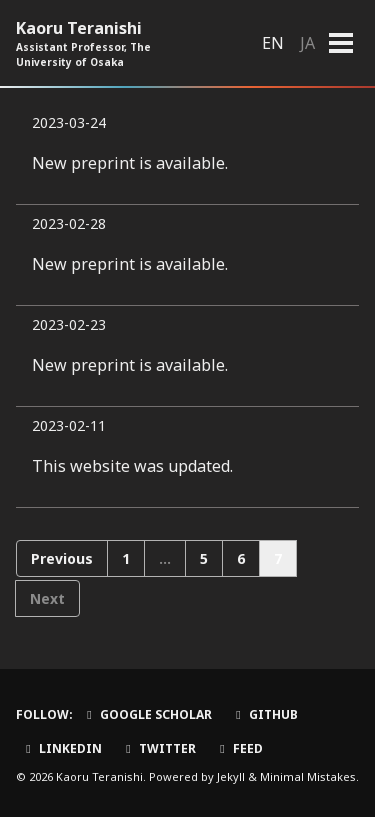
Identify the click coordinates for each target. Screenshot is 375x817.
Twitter (158, 748)
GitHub (264, 714)
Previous (62, 558)
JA (307, 43)
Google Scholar (147, 714)
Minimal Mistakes (308, 776)
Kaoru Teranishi (111, 43)
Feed (239, 748)
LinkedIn (61, 748)
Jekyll (231, 776)
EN (273, 43)
